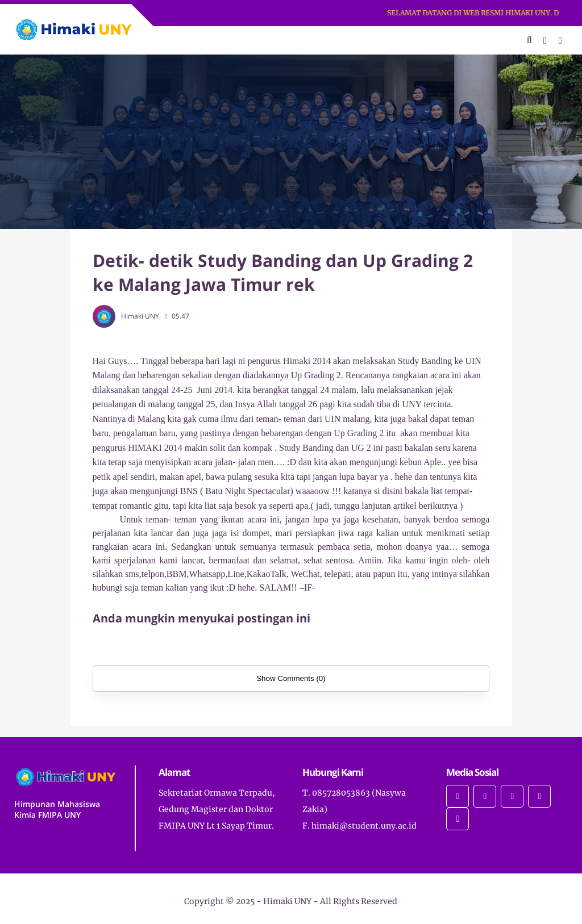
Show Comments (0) (291, 678)
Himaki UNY (287, 901)
